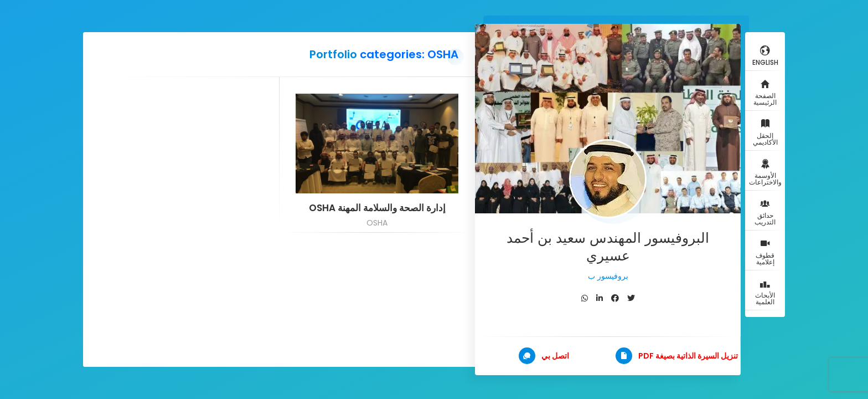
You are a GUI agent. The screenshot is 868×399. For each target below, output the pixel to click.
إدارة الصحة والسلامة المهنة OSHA (377, 208)
